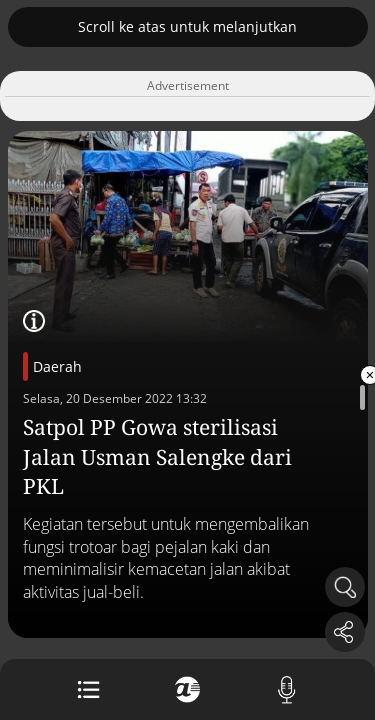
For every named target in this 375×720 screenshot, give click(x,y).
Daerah (57, 366)
